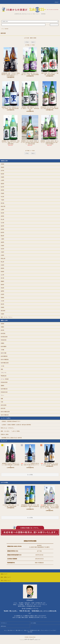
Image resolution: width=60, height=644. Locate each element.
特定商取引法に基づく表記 (35, 630)
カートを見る (33, 623)
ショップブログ (53, 630)
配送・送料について (19, 630)
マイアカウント (4, 623)
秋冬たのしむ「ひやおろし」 (8, 428)
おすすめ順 (27, 38)
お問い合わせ (3, 626)
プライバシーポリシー (45, 630)
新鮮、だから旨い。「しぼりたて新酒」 (11, 431)
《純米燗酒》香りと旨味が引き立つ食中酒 (11, 438)
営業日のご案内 (5, 434)
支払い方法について (11, 630)
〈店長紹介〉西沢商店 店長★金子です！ (11, 421)
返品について (27, 630)
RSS (29, 632)
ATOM (31, 632)
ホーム (3, 29)
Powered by (30, 640)
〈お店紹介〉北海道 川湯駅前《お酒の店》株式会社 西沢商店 (16, 425)
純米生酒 (7, 29)
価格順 (31, 38)
